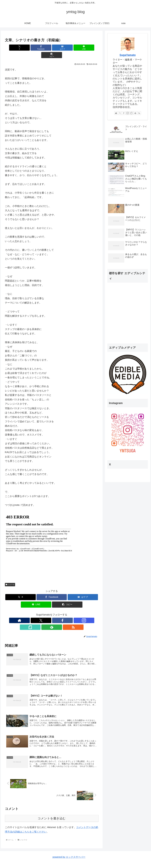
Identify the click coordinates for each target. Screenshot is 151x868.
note (147, 860)
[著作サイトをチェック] (33, 613)
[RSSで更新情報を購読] (70, 613)
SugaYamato (128, 55)
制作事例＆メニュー (113, 860)
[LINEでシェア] (67, 48)
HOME (84, 860)
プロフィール (96, 860)
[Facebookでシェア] (36, 48)
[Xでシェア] (20, 48)
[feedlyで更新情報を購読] (64, 613)
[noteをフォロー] (58, 613)
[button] (83, 48)
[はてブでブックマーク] (52, 48)
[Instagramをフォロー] (52, 613)
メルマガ (10, 577)
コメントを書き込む (52, 807)
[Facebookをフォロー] (45, 613)
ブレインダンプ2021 (133, 860)
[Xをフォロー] (39, 613)
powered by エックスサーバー (69, 846)
